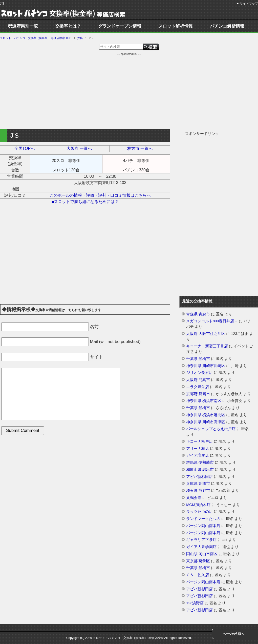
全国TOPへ (25, 148)
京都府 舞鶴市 (198, 394)
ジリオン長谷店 (199, 373)
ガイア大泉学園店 (201, 547)
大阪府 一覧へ (79, 148)
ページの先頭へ (233, 634)
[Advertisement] (129, 91)
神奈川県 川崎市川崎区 (206, 366)
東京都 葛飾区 (198, 561)
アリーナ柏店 (198, 449)
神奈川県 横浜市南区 (204, 401)
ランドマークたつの (203, 519)
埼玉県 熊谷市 (198, 491)
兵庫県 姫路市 (198, 484)
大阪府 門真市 (198, 380)
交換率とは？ (68, 26)
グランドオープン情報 (120, 26)
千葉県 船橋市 (198, 359)
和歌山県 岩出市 (200, 470)
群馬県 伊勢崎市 (200, 462)
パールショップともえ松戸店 (211, 429)
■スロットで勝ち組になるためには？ (85, 202)
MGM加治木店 (198, 505)
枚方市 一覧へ (140, 148)
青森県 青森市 (198, 314)
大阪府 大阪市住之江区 (206, 334)
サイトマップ (249, 4)
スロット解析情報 (176, 26)
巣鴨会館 (194, 498)
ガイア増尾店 (198, 455)
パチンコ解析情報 (227, 26)
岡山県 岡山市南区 (202, 554)
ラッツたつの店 (199, 512)
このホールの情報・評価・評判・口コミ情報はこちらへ (100, 195)
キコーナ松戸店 (199, 441)
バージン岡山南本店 (203, 526)
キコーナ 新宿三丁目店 (207, 346)
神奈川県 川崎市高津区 (206, 422)
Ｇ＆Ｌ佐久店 (198, 575)
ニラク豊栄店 (198, 387)
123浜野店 (195, 603)
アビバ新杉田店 (199, 477)
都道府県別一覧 (23, 26)
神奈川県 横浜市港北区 (206, 415)
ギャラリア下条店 (201, 540)
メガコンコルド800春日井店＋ (212, 321)
